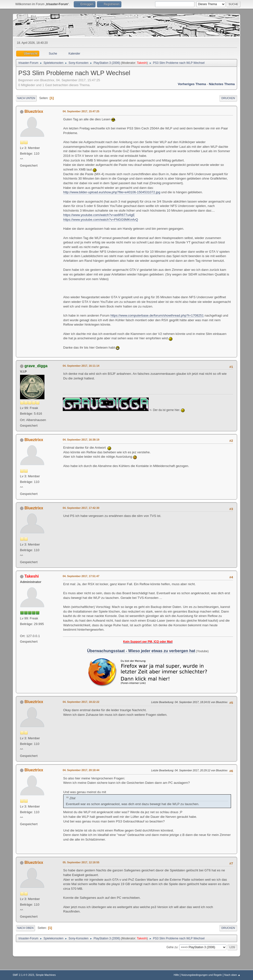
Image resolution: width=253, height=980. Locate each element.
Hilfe (176, 975)
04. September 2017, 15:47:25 (81, 111)
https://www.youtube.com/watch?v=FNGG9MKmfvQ (101, 220)
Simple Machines (46, 975)
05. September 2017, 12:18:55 (81, 862)
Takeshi (142, 63)
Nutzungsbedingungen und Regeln (202, 975)
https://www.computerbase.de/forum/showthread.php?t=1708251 (157, 315)
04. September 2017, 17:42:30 (81, 508)
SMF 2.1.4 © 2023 (23, 975)
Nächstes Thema (222, 84)
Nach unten (26, 98)
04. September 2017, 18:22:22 (81, 702)
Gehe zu (172, 947)
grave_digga (36, 366)
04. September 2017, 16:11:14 (81, 366)
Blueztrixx (34, 111)
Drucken (228, 98)
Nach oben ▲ (232, 975)
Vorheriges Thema (192, 84)
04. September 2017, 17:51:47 (81, 576)
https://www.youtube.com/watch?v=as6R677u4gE (99, 215)
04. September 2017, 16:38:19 (81, 440)
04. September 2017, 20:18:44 (81, 770)
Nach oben (26, 928)
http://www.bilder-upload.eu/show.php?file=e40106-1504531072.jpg (112, 192)
